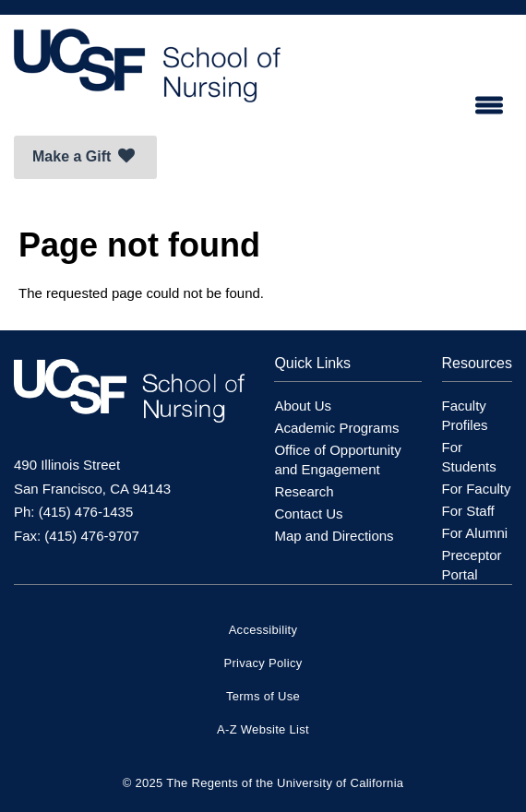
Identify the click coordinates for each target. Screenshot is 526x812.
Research (304, 491)
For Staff (468, 511)
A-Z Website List (263, 729)
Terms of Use (263, 696)
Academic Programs (336, 428)
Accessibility (263, 630)
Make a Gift (84, 156)
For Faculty (477, 489)
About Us (303, 406)
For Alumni (475, 533)
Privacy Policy (263, 663)
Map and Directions (334, 536)
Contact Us (308, 513)
